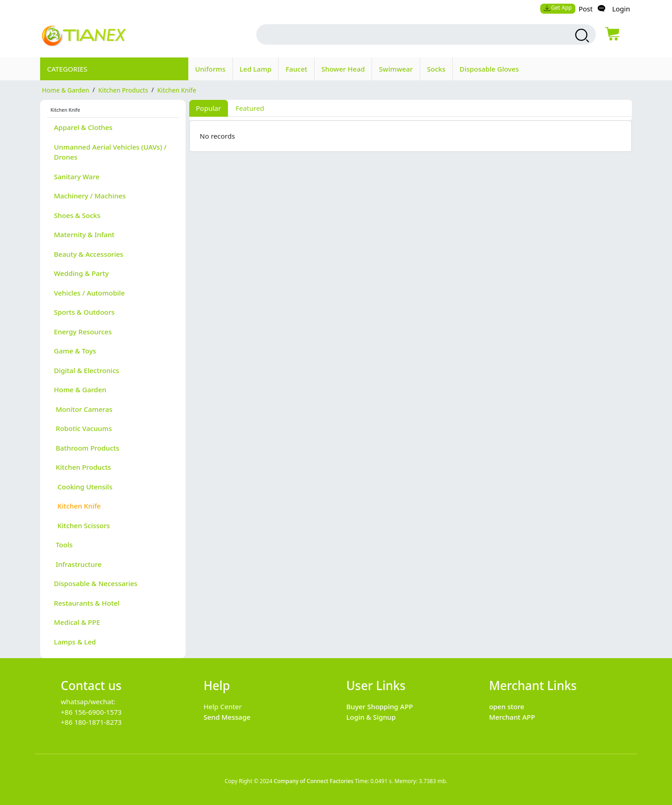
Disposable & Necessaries (96, 583)
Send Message (227, 717)
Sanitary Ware (77, 177)
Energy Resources (83, 332)
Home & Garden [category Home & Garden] (65, 90)
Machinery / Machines (90, 196)
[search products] (581, 36)
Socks (436, 69)
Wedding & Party (81, 273)
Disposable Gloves (489, 69)
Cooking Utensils (83, 487)
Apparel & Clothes (83, 127)
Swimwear (396, 69)
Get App (558, 8)
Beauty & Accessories (88, 254)
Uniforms (210, 69)
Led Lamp (256, 69)
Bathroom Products (86, 448)
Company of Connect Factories (313, 781)
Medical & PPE (77, 622)
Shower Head (343, 69)
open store (507, 706)
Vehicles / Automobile (89, 293)
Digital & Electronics (86, 370)
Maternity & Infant (84, 234)
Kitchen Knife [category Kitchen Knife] (177, 90)
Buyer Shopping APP (380, 706)
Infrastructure (78, 564)
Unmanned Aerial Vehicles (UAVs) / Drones (110, 152)
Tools (63, 545)
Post (586, 9)
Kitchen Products (82, 467)
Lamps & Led (75, 642)
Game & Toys (75, 351)
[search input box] (405, 34)
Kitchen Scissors (82, 525)
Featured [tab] (250, 108)
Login (621, 9)
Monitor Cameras (83, 409)
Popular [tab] (209, 108)
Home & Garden (80, 390)
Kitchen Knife (77, 506)
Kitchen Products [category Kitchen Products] (123, 90)
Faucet (296, 69)
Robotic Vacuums (83, 428)
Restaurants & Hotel (87, 603)
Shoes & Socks (77, 215)
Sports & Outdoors (84, 312)
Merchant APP (512, 717)
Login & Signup (371, 717)
